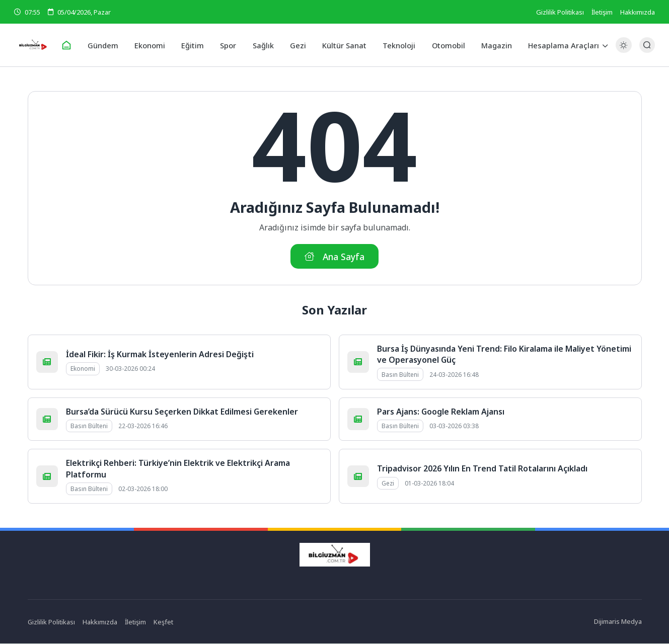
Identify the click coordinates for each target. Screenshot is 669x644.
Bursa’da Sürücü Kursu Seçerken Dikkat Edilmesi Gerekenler (182, 412)
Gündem (107, 45)
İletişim (602, 12)
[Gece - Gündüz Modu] (623, 51)
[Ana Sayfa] (71, 45)
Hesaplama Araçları (559, 45)
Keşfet (164, 622)
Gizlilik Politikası (560, 12)
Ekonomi (153, 45)
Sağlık (264, 45)
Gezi (298, 45)
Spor (229, 45)
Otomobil (445, 45)
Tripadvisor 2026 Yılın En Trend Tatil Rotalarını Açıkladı (482, 469)
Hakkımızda (638, 12)
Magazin (493, 45)
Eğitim (195, 45)
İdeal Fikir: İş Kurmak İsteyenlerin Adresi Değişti (160, 355)
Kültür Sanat (343, 45)
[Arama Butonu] (647, 45)
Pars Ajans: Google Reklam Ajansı (441, 412)
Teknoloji (397, 45)
